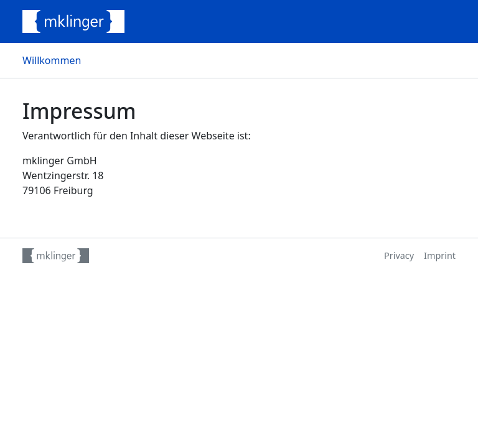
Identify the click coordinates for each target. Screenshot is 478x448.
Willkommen (52, 60)
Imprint (440, 255)
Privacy (399, 255)
